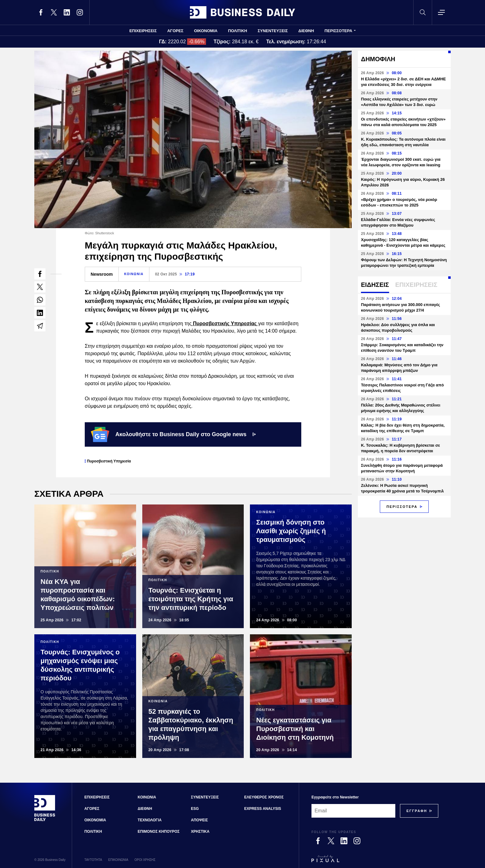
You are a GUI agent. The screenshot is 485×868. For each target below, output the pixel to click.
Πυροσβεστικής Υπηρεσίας (225, 323)
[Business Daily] (45, 820)
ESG (195, 809)
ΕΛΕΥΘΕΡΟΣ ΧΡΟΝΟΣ (264, 797)
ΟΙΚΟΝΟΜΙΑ (206, 31)
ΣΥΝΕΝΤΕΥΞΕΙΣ (273, 31)
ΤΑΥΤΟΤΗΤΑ (93, 860)
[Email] (353, 811)
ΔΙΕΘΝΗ (306, 31)
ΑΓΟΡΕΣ (175, 31)
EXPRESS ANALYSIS (263, 809)
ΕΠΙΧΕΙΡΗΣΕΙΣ (143, 31)
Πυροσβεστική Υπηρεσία (109, 461)
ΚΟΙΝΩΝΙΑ (134, 274)
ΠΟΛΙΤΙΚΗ (238, 31)
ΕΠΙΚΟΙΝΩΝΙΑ (118, 860)
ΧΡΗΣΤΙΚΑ (200, 832)
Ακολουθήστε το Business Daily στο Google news (173, 434)
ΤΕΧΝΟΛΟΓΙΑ (150, 820)
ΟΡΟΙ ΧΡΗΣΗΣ (145, 860)
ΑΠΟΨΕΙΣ (199, 820)
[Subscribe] (417, 811)
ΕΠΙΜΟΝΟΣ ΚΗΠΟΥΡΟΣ (159, 832)
